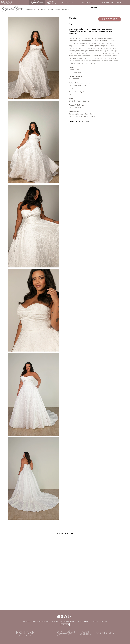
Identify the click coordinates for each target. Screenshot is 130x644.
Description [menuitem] (75, 122)
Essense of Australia (7, 2)
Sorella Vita (66, 2)
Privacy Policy (104, 621)
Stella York (37, 2)
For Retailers (26, 621)
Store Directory (57, 621)
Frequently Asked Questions (73, 621)
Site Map (95, 621)
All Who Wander (52, 2)
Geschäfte (42, 9)
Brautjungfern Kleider (105, 2)
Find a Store (110, 19)
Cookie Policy (87, 621)
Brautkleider (87, 2)
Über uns (66, 9)
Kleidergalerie (30, 9)
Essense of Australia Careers (41, 621)
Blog (119, 2)
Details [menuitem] (86, 122)
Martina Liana (21, 2)
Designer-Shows (54, 9)
